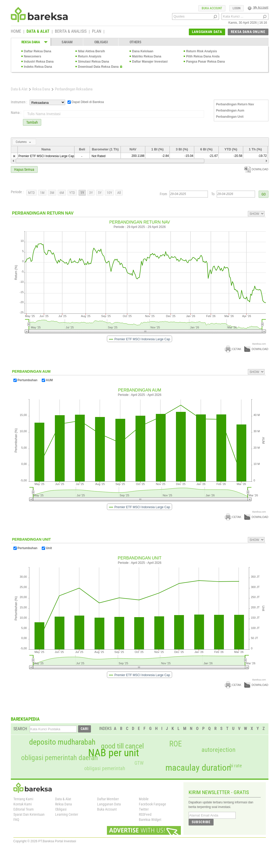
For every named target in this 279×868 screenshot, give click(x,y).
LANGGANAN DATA (207, 32)
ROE (176, 744)
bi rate (236, 766)
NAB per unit (114, 753)
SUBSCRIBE (201, 822)
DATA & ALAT (38, 32)
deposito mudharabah (62, 742)
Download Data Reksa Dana (98, 67)
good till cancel (122, 746)
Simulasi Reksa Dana (94, 62)
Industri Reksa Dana (39, 62)
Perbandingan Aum (230, 110)
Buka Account (107, 809)
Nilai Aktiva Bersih (92, 51)
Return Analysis (90, 56)
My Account (258, 7)
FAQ (16, 820)
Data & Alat (19, 89)
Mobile (144, 799)
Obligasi (61, 809)
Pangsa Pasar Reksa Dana (206, 62)
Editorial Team (24, 809)
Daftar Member (108, 799)
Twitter (144, 809)
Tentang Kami (23, 799)
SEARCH (20, 729)
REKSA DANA (31, 42)
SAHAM (67, 42)
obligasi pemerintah (105, 768)
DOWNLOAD (256, 169)
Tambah (32, 122)
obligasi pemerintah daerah (60, 758)
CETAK (233, 349)
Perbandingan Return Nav (235, 104)
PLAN (97, 32)
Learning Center (67, 814)
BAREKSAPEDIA (25, 719)
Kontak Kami (23, 804)
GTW (139, 763)
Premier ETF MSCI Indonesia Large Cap (46, 156)
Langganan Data (109, 804)
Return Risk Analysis (202, 51)
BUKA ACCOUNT (212, 8)
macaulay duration (198, 768)
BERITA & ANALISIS (71, 32)
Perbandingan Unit (230, 117)
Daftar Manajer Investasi (150, 62)
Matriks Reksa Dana (147, 56)
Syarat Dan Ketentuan (29, 814)
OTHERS (135, 42)
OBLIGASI (101, 42)
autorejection (218, 750)
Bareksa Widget (150, 820)
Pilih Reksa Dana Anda (203, 56)
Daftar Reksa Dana (38, 51)
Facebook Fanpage (153, 804)
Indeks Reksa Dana (38, 67)
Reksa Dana (41, 89)
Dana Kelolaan (143, 51)
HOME (16, 32)
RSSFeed (145, 814)
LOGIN (236, 8)
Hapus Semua (24, 169)
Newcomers (33, 56)
